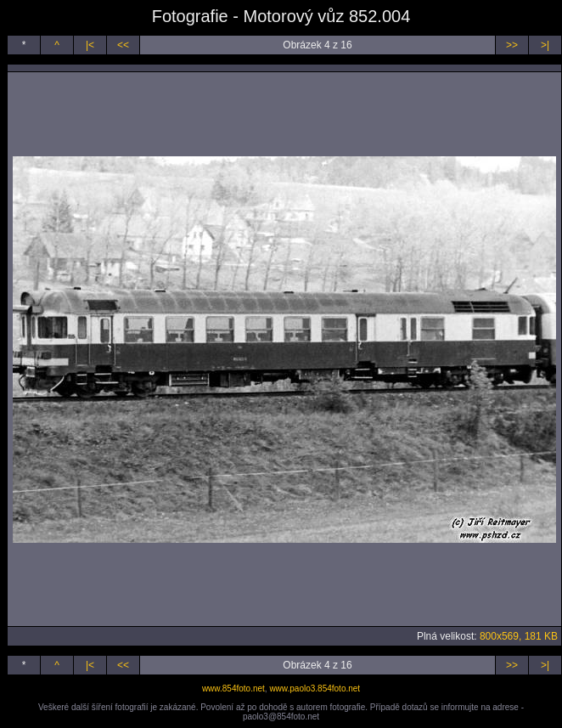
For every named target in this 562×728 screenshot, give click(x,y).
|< (90, 45)
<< (123, 45)
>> (512, 45)
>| (545, 45)
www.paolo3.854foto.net (315, 688)
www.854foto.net (233, 688)
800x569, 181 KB (519, 636)
